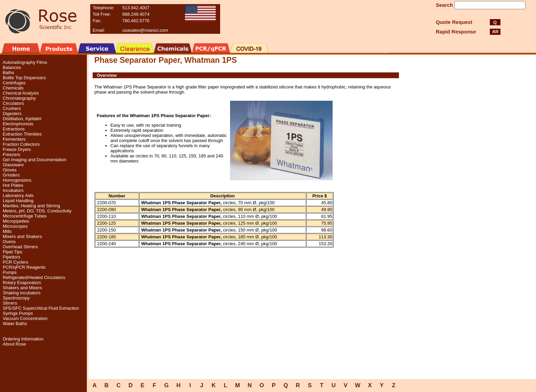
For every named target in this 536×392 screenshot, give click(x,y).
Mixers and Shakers (22, 236)
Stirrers (10, 303)
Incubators (13, 190)
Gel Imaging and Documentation (35, 160)
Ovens (9, 242)
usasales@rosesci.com (145, 30)
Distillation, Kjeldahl (22, 119)
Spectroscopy (16, 298)
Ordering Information (23, 339)
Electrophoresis (18, 124)
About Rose (14, 344)
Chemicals (13, 88)
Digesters (12, 114)
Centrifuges (14, 83)
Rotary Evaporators (22, 283)
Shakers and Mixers (22, 288)
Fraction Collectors (21, 144)
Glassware (13, 165)
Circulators (13, 103)
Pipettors (11, 257)
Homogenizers (17, 180)
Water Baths (15, 324)
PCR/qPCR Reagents (24, 267)
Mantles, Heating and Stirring (31, 206)
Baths (8, 73)
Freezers (11, 155)
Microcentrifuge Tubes (25, 216)
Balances (12, 67)
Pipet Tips (12, 252)
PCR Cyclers (15, 262)
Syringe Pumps (18, 313)
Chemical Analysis (21, 93)
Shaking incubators (22, 293)
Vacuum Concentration (25, 318)
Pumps (10, 272)
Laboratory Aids (18, 195)
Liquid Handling (18, 201)
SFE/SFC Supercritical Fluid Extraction (41, 308)
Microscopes (15, 226)
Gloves (10, 170)
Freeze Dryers (17, 149)
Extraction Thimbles (22, 134)
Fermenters (14, 139)
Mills (7, 231)
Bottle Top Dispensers (24, 78)
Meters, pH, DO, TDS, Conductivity (37, 211)
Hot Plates (13, 185)
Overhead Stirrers (20, 247)
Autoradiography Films (25, 62)
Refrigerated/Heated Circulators (34, 277)
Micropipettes (16, 221)
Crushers (12, 108)
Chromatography (19, 98)
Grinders (11, 175)
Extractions (14, 129)
